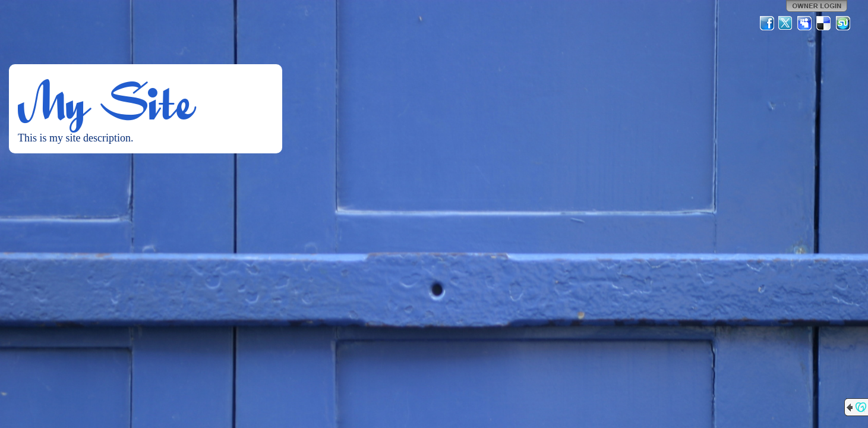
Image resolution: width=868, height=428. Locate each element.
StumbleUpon (843, 23)
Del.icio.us (824, 23)
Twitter (786, 23)
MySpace (805, 23)
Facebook (767, 23)
